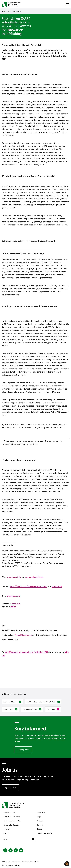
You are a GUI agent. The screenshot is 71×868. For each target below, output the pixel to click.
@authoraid (57, 587)
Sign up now (23, 750)
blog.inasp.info (14, 596)
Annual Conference (23, 635)
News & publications (15, 694)
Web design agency (7, 865)
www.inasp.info (14, 577)
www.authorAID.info (34, 577)
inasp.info (16, 604)
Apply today (10, 788)
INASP (14, 607)
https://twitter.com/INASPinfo (23, 587)
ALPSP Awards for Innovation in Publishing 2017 (27, 652)
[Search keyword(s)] (19, 839)
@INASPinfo (42, 587)
